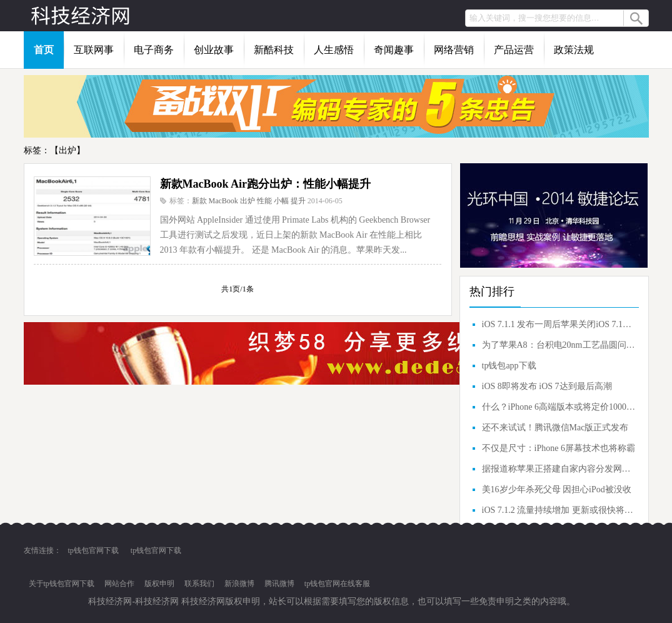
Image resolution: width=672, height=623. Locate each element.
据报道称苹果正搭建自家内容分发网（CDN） (559, 469)
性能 (264, 201)
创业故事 (214, 50)
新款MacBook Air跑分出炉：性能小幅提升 (266, 184)
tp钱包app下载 (509, 366)
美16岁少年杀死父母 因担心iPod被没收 (557, 489)
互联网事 (94, 50)
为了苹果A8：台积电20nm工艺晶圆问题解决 (559, 345)
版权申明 (159, 584)
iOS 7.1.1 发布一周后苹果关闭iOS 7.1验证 (559, 324)
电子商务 (154, 50)
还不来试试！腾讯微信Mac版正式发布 (555, 428)
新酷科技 (274, 50)
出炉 (248, 201)
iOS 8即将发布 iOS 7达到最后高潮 (547, 386)
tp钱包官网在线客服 (337, 584)
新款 (199, 201)
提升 (298, 201)
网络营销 (454, 50)
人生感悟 (334, 50)
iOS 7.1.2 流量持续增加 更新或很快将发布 (559, 510)
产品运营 (514, 50)
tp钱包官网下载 (93, 550)
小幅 (281, 201)
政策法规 (574, 50)
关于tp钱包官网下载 (62, 584)
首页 (44, 50)
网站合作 (119, 584)
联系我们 (199, 584)
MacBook (223, 201)
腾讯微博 (279, 584)
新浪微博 (239, 584)
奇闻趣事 (394, 50)
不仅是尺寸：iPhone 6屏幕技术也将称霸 (559, 448)
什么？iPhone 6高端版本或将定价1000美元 (559, 407)
